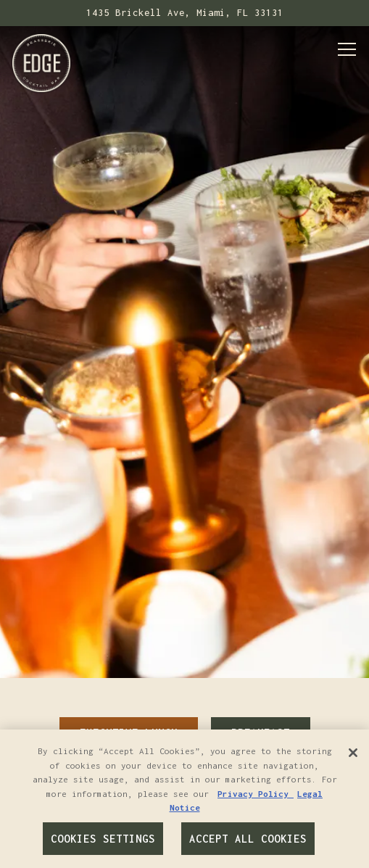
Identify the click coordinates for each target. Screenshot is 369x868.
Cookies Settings (103, 839)
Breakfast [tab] (261, 704)
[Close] (353, 753)
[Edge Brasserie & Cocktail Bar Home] (41, 62)
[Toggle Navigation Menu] (347, 49)
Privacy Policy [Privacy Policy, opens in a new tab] (256, 794)
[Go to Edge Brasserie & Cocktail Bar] (184, 13)
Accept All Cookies (248, 839)
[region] (184, 799)
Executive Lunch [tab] (129, 704)
